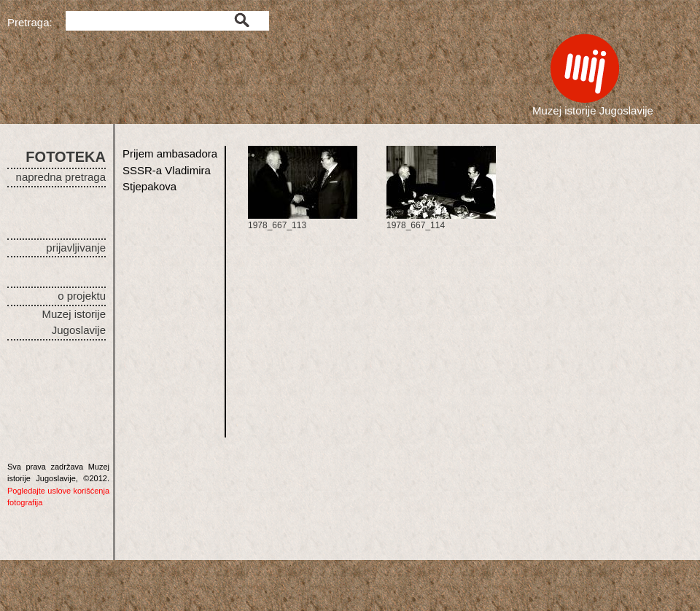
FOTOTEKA (66, 157)
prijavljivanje (76, 248)
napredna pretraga (61, 177)
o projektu (82, 296)
